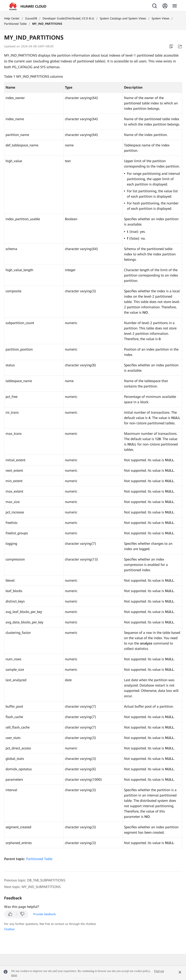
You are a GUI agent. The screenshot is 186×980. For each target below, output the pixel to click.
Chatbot (9, 929)
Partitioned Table (15, 24)
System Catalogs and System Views (123, 18)
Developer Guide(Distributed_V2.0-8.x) (68, 18)
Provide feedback (44, 914)
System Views (160, 18)
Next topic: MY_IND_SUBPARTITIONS (32, 887)
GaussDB (31, 18)
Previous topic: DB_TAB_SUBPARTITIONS (35, 880)
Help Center (12, 18)
